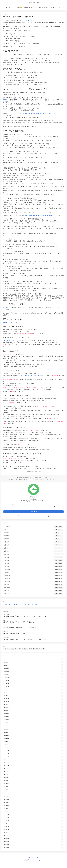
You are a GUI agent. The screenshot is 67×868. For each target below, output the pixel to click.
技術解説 (30, 605)
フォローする (33, 512)
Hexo (41, 860)
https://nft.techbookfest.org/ (30, 375)
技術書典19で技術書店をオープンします (14, 634)
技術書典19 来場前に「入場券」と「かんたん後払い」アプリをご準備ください (25, 639)
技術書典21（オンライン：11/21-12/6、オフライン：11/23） (41, 7)
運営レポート (35, 605)
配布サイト (6, 100)
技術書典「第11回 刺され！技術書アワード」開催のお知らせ (20, 628)
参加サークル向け (38, 472)
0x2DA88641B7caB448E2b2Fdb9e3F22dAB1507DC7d (42, 113)
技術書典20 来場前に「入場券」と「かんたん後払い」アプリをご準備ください (25, 616)
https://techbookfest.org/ (11, 341)
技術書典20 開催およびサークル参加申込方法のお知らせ (19, 622)
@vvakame (29, 20)
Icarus (45, 860)
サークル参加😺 (17, 7)
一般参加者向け (30, 472)
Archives (9, 7)
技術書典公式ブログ (33, 2)
